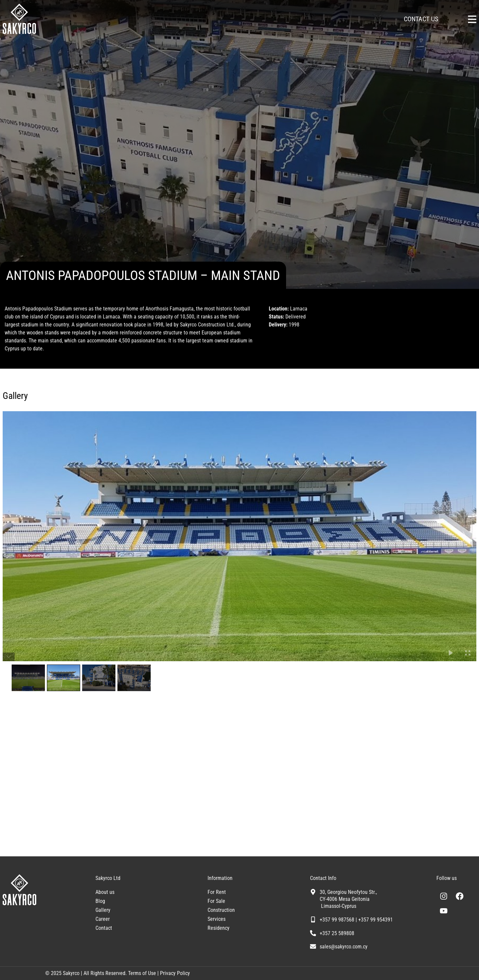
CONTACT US (421, 19)
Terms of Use (141, 973)
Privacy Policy (175, 973)
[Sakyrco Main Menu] (472, 19)
